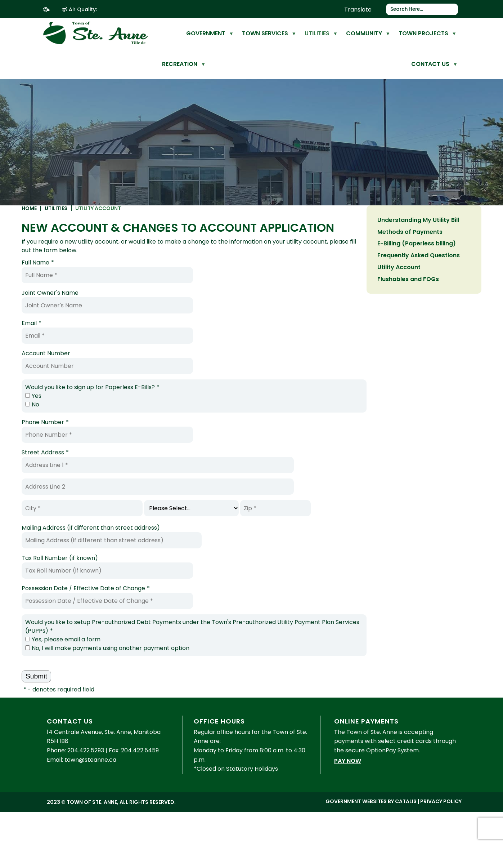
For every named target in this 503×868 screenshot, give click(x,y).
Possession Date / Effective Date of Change (208, 600)
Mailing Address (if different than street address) (213, 539)
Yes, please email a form (185, 651)
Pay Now (348, 780)
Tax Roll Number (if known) (182, 569)
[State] (313, 520)
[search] (419, 9)
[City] (204, 520)
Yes (155, 407)
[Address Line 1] (280, 477)
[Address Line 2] (280, 498)
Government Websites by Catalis (371, 820)
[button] (453, 9)
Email (154, 335)
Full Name (160, 274)
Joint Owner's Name (172, 304)
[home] (171, 33)
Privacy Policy (441, 820)
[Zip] (398, 520)
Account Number (168, 365)
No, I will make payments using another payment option (229, 660)
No (154, 416)
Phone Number (167, 434)
